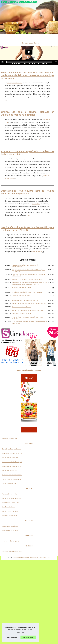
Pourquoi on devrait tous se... (11, 471)
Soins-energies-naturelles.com (21, 558)
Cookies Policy (43, 558)
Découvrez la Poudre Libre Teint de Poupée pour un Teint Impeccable (28, 192)
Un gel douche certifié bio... (11, 458)
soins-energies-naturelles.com (30, 43)
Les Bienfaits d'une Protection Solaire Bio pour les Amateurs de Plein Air (28, 229)
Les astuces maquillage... (10, 526)
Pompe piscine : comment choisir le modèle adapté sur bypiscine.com (29, 271)
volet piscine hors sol (15, 83)
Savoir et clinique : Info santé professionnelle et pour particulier (28, 318)
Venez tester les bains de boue (21, 314)
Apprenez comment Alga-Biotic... (13, 498)
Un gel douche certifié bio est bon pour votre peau (27, 292)
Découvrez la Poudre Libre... (11, 503)
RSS (48, 558)
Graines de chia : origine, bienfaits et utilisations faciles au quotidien (28, 113)
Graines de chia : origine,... (11, 541)
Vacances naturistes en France (21, 307)
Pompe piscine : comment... (11, 511)
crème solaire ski (37, 252)
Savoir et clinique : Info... (10, 483)
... (6, 100)
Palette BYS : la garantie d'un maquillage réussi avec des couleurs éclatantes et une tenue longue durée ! (29, 283)
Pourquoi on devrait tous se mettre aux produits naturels (29, 304)
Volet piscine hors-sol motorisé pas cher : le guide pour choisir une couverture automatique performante (28, 75)
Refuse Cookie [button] (12, 637)
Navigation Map (34, 558)
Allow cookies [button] (28, 637)
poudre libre (36, 204)
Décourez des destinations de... (12, 475)
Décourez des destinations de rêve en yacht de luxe (28, 310)
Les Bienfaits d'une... (9, 507)
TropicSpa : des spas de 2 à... (12, 449)
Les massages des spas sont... (12, 466)
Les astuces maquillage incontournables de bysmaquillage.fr (25, 266)
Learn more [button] (20, 632)
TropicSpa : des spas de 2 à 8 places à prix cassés (27, 279)
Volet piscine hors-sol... (10, 494)
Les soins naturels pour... (10, 438)
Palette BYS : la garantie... (11, 531)
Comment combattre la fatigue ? (22, 296)
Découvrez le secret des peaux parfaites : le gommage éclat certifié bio (29, 275)
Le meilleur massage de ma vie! (21, 287)
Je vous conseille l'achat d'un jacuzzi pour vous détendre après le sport (29, 322)
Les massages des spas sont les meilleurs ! (25, 300)
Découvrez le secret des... (10, 516)
